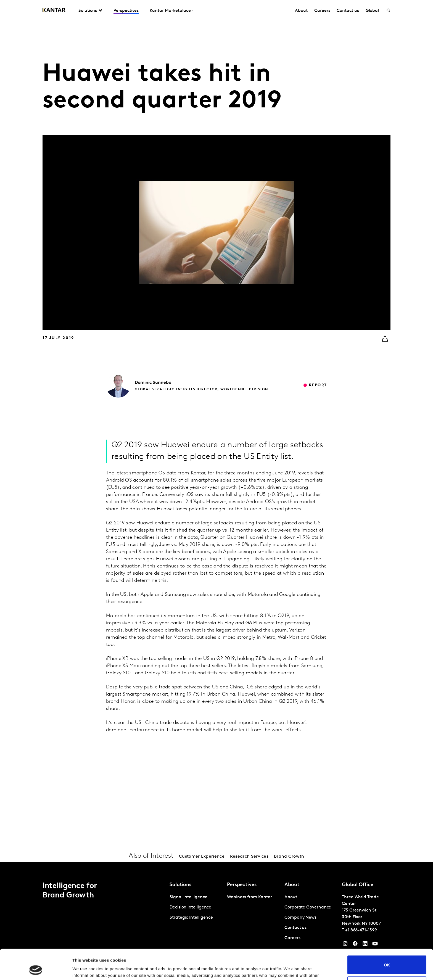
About (301, 11)
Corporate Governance (308, 907)
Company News (300, 918)
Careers (322, 11)
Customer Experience (202, 857)
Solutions (88, 11)
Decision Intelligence (190, 907)
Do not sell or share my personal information (387, 957)
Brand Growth (289, 857)
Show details (85, 969)
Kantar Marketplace (170, 11)
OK (387, 937)
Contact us (348, 11)
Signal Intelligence (188, 897)
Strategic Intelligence (191, 918)
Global (372, 11)
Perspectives (126, 11)
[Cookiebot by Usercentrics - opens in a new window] (36, 969)
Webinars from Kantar (249, 897)
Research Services (249, 857)
